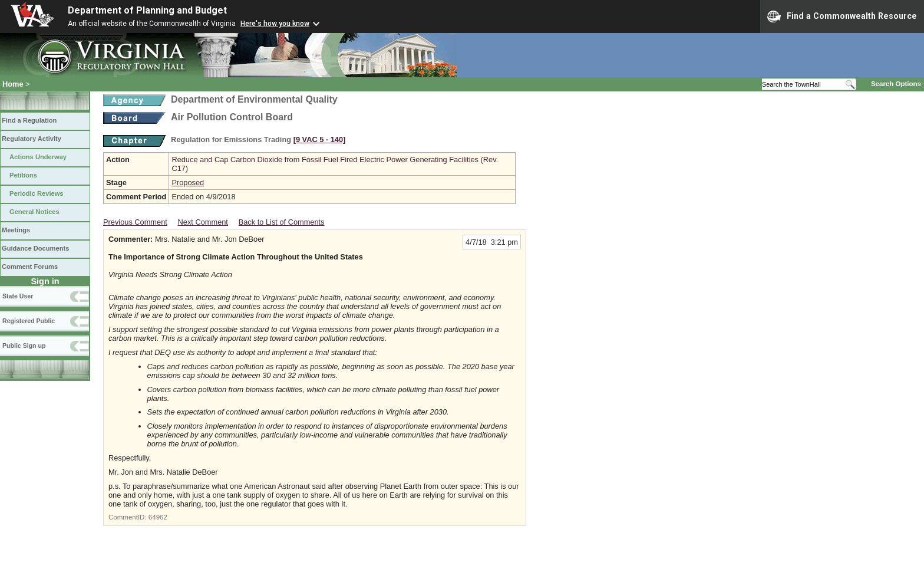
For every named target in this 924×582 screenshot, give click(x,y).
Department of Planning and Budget (147, 10)
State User (18, 296)
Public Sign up (24, 346)
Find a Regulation (29, 120)
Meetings (16, 230)
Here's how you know (275, 24)
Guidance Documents (35, 248)
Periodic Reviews (37, 193)
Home (13, 84)
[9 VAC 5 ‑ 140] (320, 139)
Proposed (188, 183)
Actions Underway (38, 157)
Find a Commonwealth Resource (842, 17)
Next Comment (203, 222)
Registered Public (29, 321)
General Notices (34, 212)
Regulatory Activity (32, 139)
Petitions (23, 175)
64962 (158, 517)
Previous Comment (135, 222)
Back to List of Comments (282, 222)
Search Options (896, 84)
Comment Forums (30, 267)
